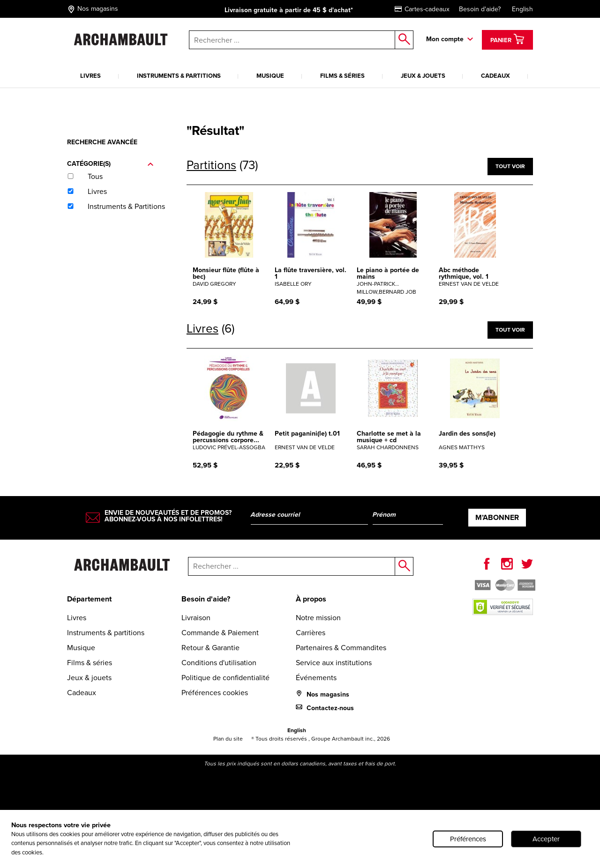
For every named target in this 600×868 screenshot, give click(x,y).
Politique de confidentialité (225, 678)
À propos (311, 599)
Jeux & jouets (423, 76)
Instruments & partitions (179, 76)
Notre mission (318, 618)
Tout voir (510, 166)
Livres (90, 76)
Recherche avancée (102, 142)
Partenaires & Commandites (341, 648)
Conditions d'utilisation (219, 663)
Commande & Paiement (220, 633)
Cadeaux (495, 76)
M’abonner (497, 517)
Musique (270, 76)
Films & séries (342, 76)
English (522, 9)
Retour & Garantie (210, 648)
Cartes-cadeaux (422, 9)
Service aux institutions (334, 663)
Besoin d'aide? (480, 9)
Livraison (196, 618)
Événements (316, 678)
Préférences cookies (215, 693)
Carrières (311, 633)
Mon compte (445, 39)
